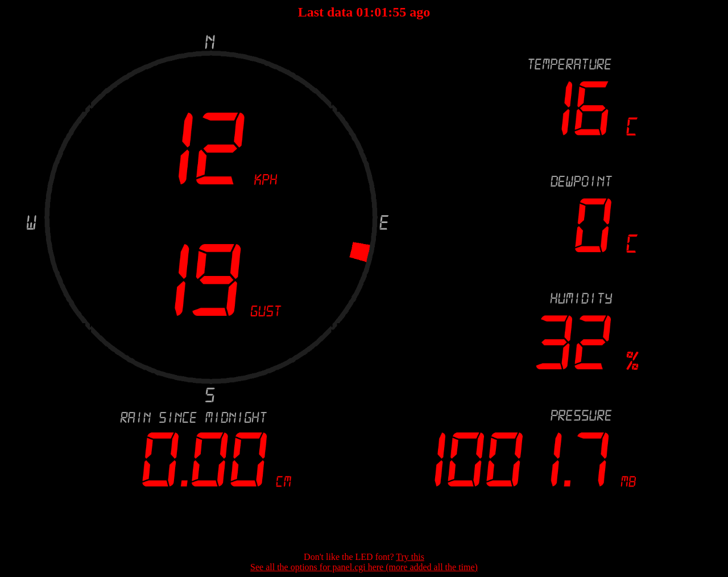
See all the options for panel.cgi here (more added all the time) (364, 567)
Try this (410, 557)
